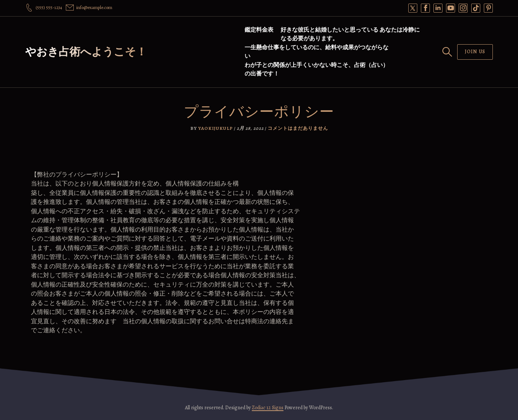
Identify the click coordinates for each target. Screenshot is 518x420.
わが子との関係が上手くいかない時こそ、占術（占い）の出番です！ (317, 69)
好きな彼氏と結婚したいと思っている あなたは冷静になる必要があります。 (350, 34)
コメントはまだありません (298, 128)
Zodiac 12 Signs (268, 408)
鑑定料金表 (259, 30)
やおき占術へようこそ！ (86, 52)
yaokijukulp (215, 128)
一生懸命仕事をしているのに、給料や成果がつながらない (317, 52)
